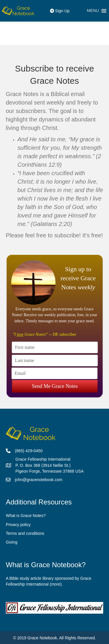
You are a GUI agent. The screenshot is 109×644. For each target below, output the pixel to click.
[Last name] (55, 360)
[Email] (54, 373)
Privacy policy (18, 525)
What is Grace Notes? (26, 516)
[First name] (55, 347)
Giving (12, 542)
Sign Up (60, 11)
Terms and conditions (25, 533)
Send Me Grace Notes (55, 384)
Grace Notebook (42, 638)
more (56, 584)
